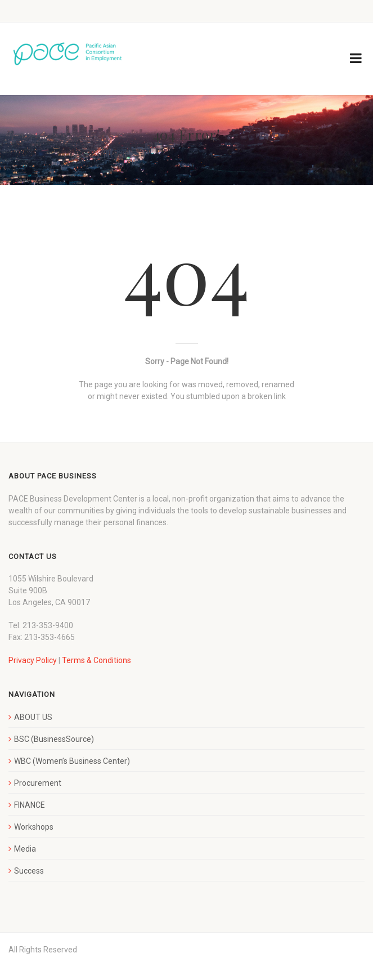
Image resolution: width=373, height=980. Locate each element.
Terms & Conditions (96, 660)
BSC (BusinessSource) (54, 739)
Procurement (38, 783)
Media (25, 849)
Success (29, 871)
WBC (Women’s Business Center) (72, 761)
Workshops (34, 827)
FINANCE (30, 805)
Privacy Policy (33, 660)
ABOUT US (33, 717)
